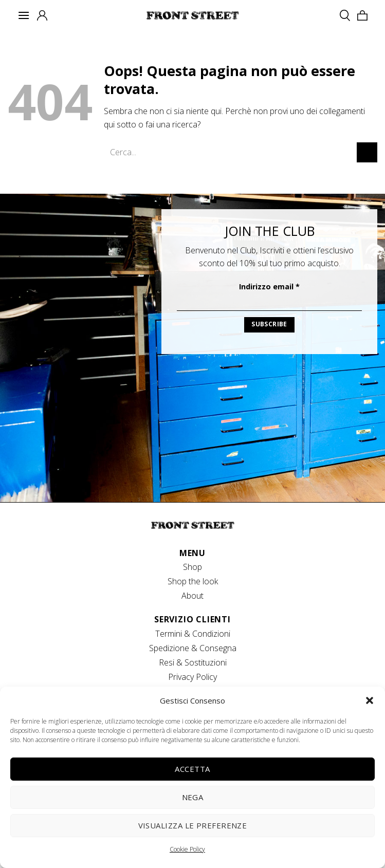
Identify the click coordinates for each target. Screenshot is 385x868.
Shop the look (193, 581)
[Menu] (24, 15)
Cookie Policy (187, 849)
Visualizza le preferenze (193, 825)
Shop (192, 567)
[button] (370, 700)
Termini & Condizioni (193, 634)
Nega (193, 797)
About (192, 596)
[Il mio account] (42, 15)
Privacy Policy (192, 677)
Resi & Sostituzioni (193, 662)
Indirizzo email (269, 287)
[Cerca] (345, 15)
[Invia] (367, 152)
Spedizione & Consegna (193, 648)
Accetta (192, 769)
